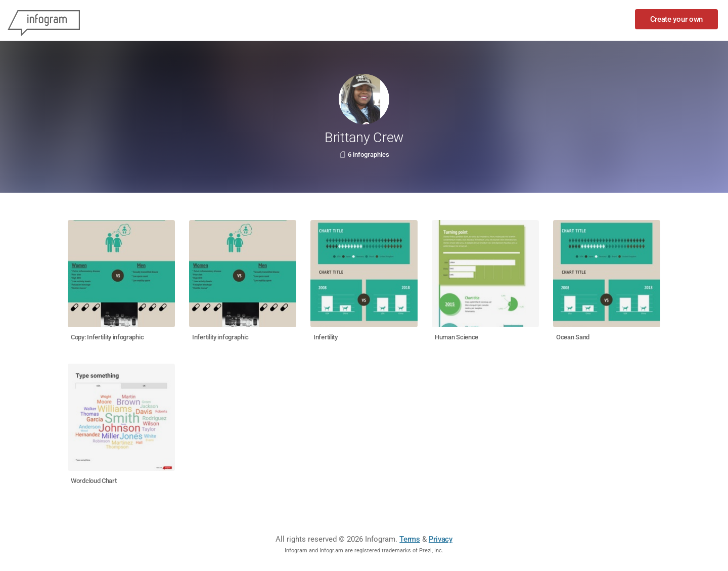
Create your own (677, 19)
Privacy (441, 539)
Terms (410, 539)
